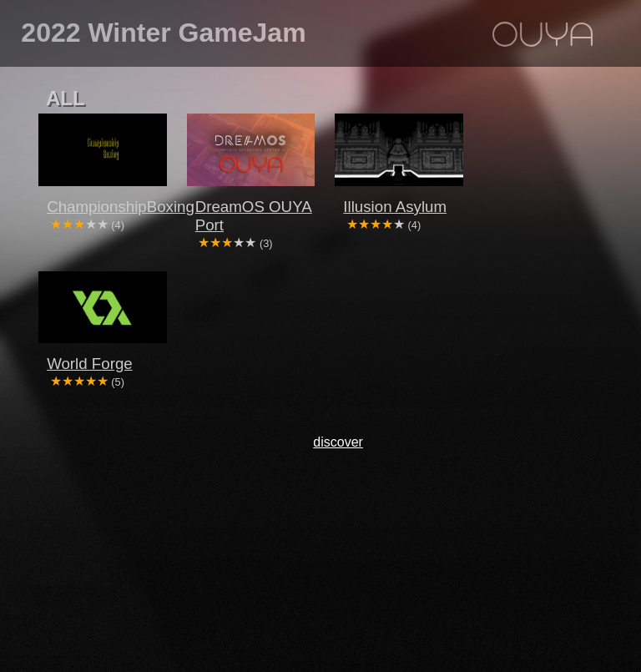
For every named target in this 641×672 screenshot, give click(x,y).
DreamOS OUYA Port (254, 216)
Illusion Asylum (395, 207)
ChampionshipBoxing (111, 207)
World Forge (90, 364)
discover (338, 442)
